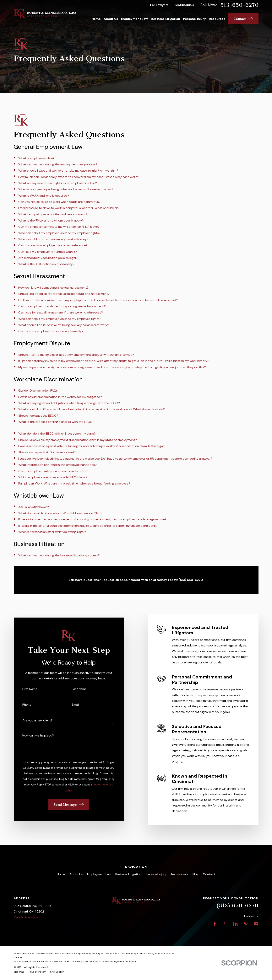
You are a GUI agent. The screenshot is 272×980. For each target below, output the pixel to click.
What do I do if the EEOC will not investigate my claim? (57, 434)
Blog (196, 874)
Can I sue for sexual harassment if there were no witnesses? (61, 312)
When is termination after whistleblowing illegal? (52, 532)
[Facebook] (215, 924)
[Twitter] (225, 924)
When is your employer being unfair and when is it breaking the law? (66, 189)
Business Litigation (128, 874)
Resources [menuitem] (217, 19)
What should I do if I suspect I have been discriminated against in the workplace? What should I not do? (92, 409)
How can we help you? (33, 736)
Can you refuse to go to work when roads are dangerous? (59, 202)
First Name (24, 689)
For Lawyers (159, 5)
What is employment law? (36, 158)
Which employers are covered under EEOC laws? (53, 477)
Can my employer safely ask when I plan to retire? (53, 471)
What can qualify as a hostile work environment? (53, 214)
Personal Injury (156, 874)
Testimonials (184, 5)
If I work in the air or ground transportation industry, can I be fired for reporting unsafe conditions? (88, 526)
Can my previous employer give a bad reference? (53, 245)
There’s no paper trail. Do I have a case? (46, 452)
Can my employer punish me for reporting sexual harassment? (62, 306)
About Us (76, 874)
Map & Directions (26, 917)
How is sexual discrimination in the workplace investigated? (60, 397)
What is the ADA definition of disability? (46, 264)
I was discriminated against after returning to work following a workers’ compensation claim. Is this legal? (92, 446)
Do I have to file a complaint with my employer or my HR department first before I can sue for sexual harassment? (98, 300)
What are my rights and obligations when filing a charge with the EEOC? (69, 403)
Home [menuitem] (96, 19)
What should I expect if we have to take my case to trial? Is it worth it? (68, 171)
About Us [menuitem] (111, 19)
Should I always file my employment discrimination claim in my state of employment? (78, 440)
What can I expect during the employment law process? (58, 164)
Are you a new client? (32, 720)
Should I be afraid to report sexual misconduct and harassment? (64, 294)
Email (70, 705)
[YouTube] (256, 924)
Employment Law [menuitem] (134, 19)
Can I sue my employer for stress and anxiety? (51, 331)
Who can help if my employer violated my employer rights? (59, 233)
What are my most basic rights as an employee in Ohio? (58, 183)
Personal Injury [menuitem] (194, 19)
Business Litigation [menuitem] (165, 19)
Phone (21, 705)
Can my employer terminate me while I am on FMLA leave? (59, 227)
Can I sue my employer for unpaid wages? (48, 252)
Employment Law (99, 874)
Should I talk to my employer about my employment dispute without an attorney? (76, 355)
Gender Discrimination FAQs (38, 391)
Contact (209, 874)
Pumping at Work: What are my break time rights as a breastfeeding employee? (74, 483)
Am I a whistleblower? (34, 507)
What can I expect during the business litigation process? (59, 555)
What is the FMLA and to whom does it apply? (51, 220)
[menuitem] (19, 972)
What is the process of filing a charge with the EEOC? (56, 422)
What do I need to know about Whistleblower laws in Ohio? (60, 513)
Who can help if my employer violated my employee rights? (60, 319)
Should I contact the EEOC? (38, 416)
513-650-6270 (239, 5)
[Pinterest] (246, 924)
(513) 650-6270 (237, 905)
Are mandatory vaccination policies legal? (48, 258)
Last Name (74, 689)
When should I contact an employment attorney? (53, 239)
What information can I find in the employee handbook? (57, 465)
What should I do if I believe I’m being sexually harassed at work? (64, 325)
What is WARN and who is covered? (44, 196)
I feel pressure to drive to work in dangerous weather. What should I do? (69, 208)
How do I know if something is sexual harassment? (53, 288)
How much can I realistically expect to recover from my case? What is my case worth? (79, 177)
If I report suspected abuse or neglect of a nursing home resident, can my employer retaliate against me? (92, 519)
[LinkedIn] (235, 924)
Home (61, 874)
